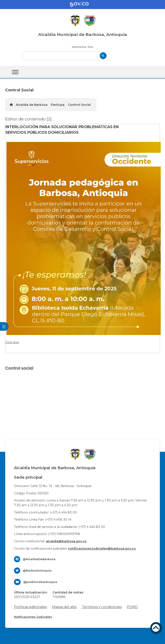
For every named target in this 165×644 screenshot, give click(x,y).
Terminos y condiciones (102, 607)
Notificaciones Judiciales (33, 617)
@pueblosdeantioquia (40, 582)
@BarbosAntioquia (37, 570)
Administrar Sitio (82, 47)
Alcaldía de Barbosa (32, 105)
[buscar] (65, 56)
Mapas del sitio (64, 607)
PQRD (132, 607)
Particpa (58, 105)
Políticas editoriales (30, 607)
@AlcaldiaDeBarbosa (39, 559)
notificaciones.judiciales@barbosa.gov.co (102, 549)
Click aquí (12, 342)
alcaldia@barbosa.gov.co (66, 541)
